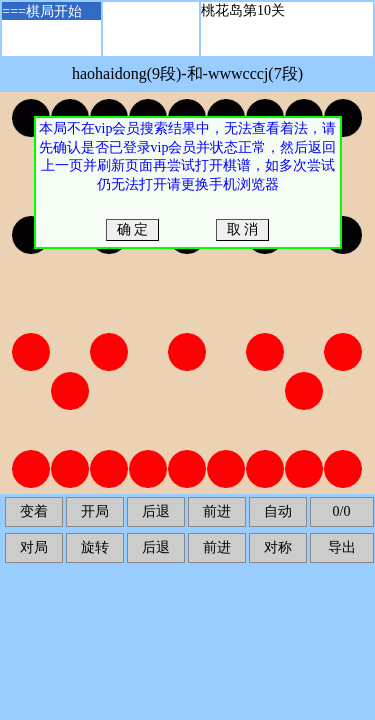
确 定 (132, 229)
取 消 (242, 229)
